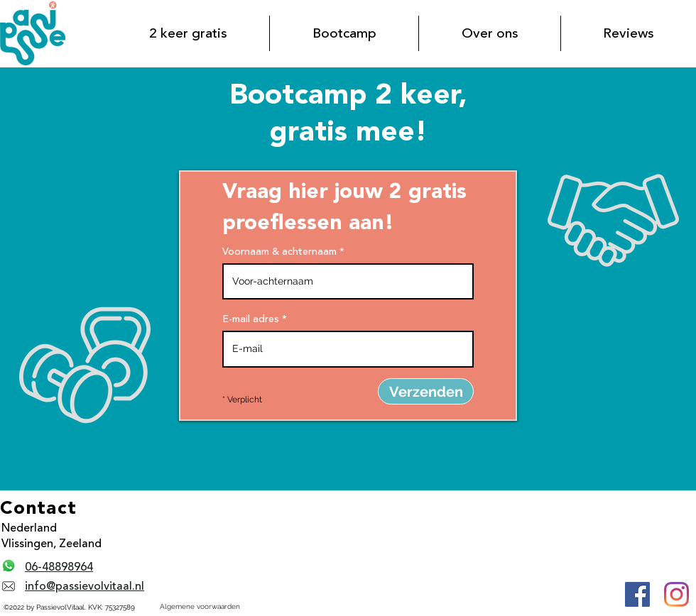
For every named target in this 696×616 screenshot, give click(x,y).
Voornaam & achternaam (279, 252)
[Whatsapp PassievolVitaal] (9, 566)
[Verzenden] (426, 391)
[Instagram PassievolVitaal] (676, 594)
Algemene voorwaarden (200, 606)
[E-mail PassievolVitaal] (9, 586)
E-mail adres (251, 319)
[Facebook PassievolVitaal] (637, 594)
